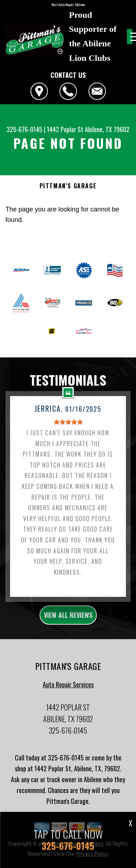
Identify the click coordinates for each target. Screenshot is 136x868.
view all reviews (68, 618)
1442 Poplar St (65, 129)
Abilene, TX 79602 (107, 129)
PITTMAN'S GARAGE (68, 186)
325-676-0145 (24, 129)
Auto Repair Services (68, 688)
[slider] (68, 425)
